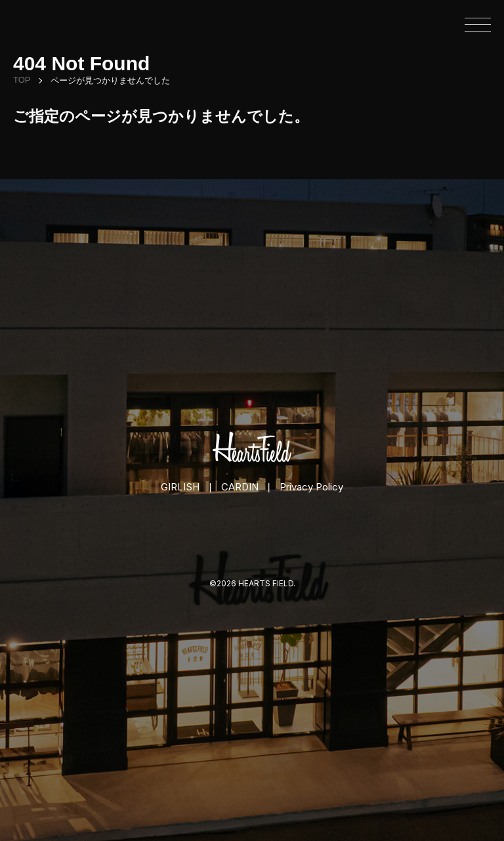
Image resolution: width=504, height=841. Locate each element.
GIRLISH (180, 487)
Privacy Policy (311, 487)
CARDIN (240, 487)
